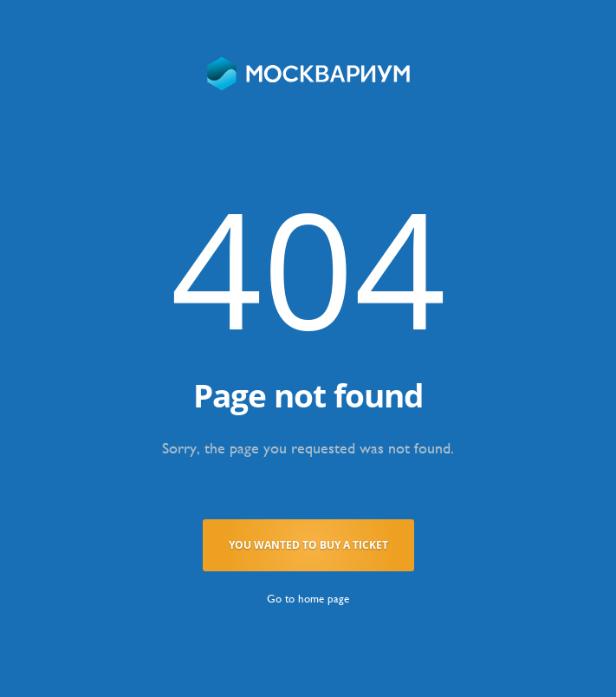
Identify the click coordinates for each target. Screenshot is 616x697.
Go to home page (308, 599)
